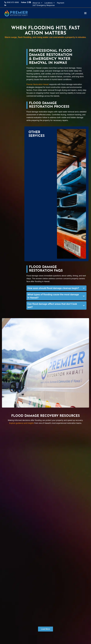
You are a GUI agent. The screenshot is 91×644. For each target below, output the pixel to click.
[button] (85, 13)
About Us (37, 3)
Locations (50, 3)
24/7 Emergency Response (44, 5)
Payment (61, 3)
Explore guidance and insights (22, 423)
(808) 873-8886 (12, 2)
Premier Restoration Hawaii (38, 84)
